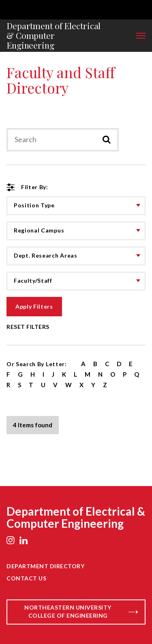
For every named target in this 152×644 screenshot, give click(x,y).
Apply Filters (34, 306)
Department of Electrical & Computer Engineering (54, 36)
